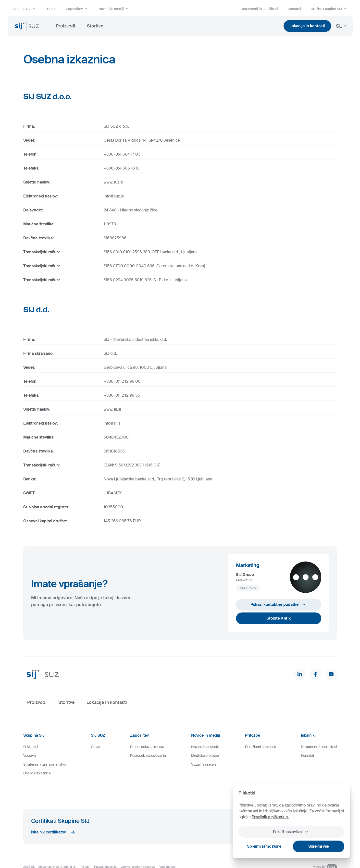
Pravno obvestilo (105, 849)
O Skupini (31, 747)
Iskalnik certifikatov (53, 815)
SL (342, 26)
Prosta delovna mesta (147, 747)
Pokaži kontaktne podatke (279, 605)
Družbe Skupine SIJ (329, 9)
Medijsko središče (205, 756)
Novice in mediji (114, 9)
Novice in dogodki (205, 747)
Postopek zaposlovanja (148, 756)
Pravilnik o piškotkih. (270, 817)
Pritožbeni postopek (261, 747)
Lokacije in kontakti (307, 26)
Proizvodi (66, 26)
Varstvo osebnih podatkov (138, 849)
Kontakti (294, 9)
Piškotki (85, 849)
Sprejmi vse (319, 846)
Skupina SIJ (25, 9)
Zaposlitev (77, 9)
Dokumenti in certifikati (259, 9)
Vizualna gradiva (204, 764)
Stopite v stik (279, 618)
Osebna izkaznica (37, 773)
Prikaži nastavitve (291, 832)
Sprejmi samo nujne (264, 846)
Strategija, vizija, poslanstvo (45, 764)
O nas (52, 9)
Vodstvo (30, 756)
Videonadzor (168, 849)
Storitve (95, 26)
